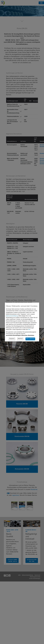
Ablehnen (20, 339)
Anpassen (12, 339)
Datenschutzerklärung (12, 316)
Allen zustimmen (30, 339)
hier (29, 330)
